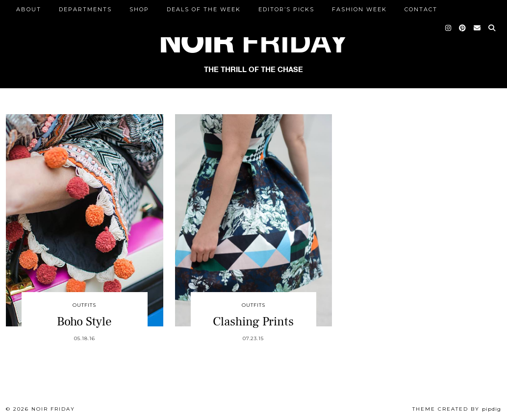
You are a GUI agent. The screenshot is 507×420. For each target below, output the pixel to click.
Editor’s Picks (286, 9)
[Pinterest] (463, 28)
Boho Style (84, 321)
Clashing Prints (253, 321)
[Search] (492, 28)
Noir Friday (53, 409)
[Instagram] (449, 28)
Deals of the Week (204, 9)
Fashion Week (359, 9)
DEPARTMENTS (85, 9)
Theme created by (457, 409)
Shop (139, 9)
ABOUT (29, 9)
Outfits (84, 305)
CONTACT (421, 9)
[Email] (478, 28)
